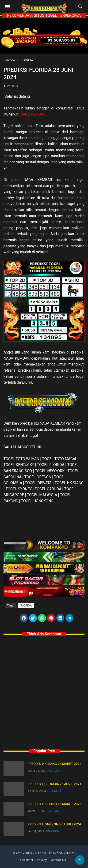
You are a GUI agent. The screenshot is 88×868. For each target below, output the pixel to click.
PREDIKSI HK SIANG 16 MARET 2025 (54, 804)
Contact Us (58, 860)
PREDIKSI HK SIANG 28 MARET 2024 (54, 764)
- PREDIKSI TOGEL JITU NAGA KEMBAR (49, 853)
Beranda (9, 60)
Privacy (42, 860)
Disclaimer (26, 860)
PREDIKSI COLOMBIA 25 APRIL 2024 (54, 784)
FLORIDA (27, 60)
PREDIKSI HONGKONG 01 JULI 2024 (54, 824)
